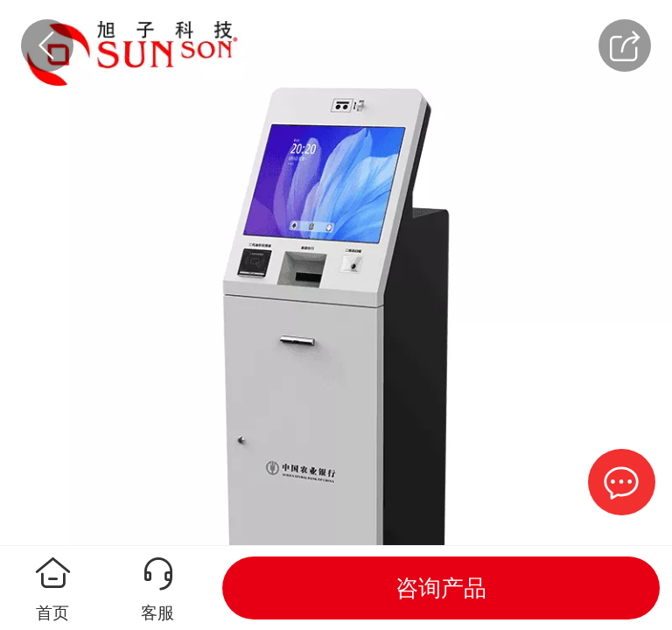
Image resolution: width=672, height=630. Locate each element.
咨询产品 (441, 588)
